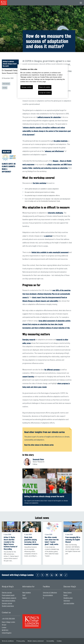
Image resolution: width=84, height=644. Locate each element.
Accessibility (50, 641)
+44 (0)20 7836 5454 (8, 619)
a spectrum (48, 236)
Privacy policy (21, 641)
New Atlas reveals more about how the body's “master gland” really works (52, 541)
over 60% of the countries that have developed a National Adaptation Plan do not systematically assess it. (46, 294)
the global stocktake (61, 141)
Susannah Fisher (38, 459)
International (6, 84)
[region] (43, 81)
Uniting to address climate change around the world (10, 64)
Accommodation (48, 595)
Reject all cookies (45, 87)
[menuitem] (11, 593)
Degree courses (7, 593)
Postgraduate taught (8, 595)
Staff (24, 595)
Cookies (59, 641)
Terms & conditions (8, 641)
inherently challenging (55, 213)
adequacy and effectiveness (54, 151)
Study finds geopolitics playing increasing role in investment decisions (31, 541)
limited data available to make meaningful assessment (50, 252)
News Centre (68, 593)
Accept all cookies (45, 93)
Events (65, 595)
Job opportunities (69, 603)
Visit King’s (67, 601)
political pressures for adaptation (49, 117)
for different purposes (52, 370)
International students (9, 601)
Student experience (8, 606)
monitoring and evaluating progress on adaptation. (51, 168)
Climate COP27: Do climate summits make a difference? (9, 168)
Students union (68, 598)
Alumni (25, 598)
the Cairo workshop (40, 183)
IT (43, 598)
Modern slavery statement (36, 641)
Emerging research (29, 340)
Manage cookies (27, 87)
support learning (28, 376)
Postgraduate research (9, 598)
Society (5, 88)
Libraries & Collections (50, 593)
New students (27, 593)
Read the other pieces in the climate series (39, 445)
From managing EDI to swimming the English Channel (73, 540)
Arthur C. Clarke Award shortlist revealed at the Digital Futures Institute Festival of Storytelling (10, 543)
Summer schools (7, 603)
